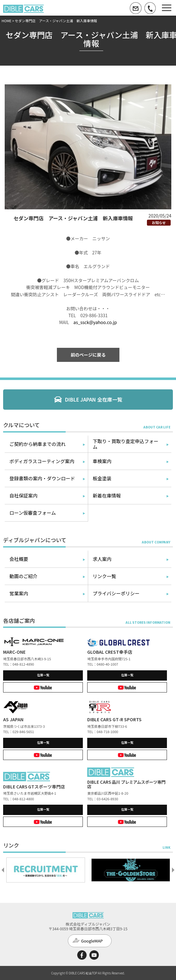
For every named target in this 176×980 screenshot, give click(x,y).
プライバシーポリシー (116, 593)
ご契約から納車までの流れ (38, 444)
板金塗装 (102, 478)
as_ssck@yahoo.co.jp (95, 322)
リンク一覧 (105, 576)
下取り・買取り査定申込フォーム (126, 444)
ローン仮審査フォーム (33, 513)
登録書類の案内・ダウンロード (42, 478)
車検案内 (102, 461)
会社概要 (19, 559)
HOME (7, 21)
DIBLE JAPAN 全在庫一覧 (94, 399)
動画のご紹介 (23, 576)
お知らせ (159, 222)
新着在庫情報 (107, 495)
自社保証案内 (23, 495)
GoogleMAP (92, 941)
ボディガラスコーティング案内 (42, 461)
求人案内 (102, 559)
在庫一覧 (43, 675)
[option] (46, 870)
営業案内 (19, 593)
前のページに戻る (88, 355)
